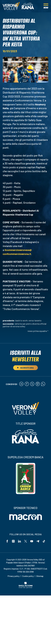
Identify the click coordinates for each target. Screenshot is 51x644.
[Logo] (11, 6)
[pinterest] (38, 384)
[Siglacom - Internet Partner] (26, 587)
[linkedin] (21, 384)
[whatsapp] (43, 384)
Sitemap (40, 576)
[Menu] (46, 6)
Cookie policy (28, 576)
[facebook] (27, 384)
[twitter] (32, 384)
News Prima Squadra (37, 331)
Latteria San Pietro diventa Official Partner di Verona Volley (25, 325)
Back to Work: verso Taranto (28, 320)
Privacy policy (14, 576)
